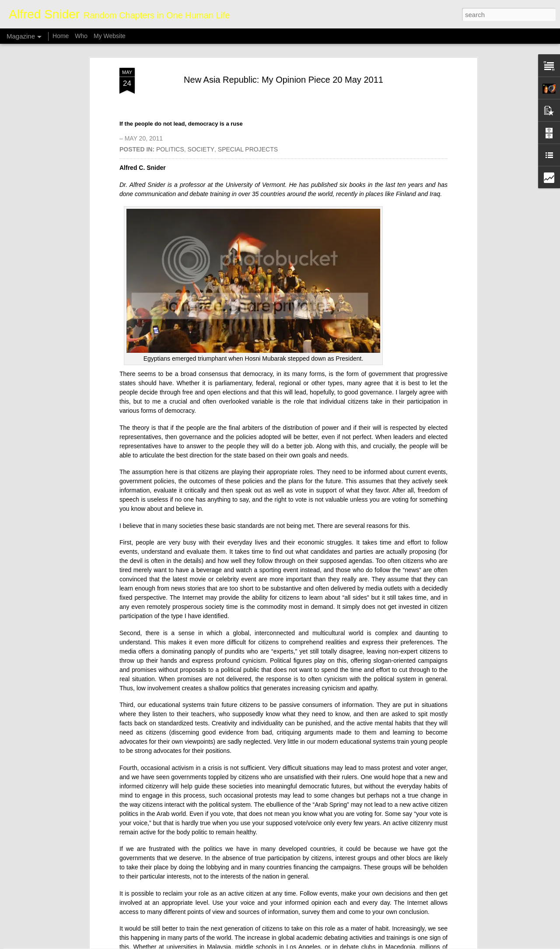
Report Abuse (333, 944)
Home (61, 36)
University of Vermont (255, 80)
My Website (110, 36)
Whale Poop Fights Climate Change (248, 840)
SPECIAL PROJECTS (248, 45)
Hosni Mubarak (266, 254)
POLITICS (170, 45)
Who (81, 36)
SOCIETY (201, 45)
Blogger (307, 944)
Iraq (435, 89)
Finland (406, 89)
